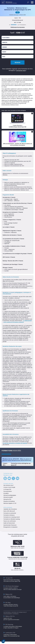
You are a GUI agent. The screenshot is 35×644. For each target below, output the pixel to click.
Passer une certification (10, 521)
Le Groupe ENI (7, 489)
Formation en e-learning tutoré (12, 517)
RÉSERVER (17, 62)
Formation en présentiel (10, 513)
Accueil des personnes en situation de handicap (15, 443)
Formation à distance (9, 515)
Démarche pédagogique (10, 495)
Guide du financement (9, 523)
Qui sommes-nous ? (9, 485)
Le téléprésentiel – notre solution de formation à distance (17, 321)
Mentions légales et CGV (10, 503)
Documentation (8, 491)
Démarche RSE (7, 499)
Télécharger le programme (18, 27)
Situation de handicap (9, 501)
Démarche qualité (8, 497)
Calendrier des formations (10, 509)
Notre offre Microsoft (9, 511)
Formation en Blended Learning (12, 519)
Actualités (6, 493)
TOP (18, 12)
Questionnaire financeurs (10, 525)
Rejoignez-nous (8, 475)
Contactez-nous (21, 70)
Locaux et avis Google (9, 487)
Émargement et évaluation (10, 527)
